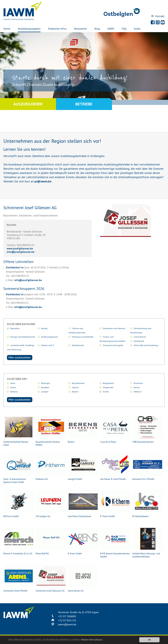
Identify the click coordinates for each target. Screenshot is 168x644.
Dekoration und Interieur (114, 328)
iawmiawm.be (67, 624)
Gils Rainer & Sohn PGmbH (115, 467)
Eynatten (45, 387)
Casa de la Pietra (115, 429)
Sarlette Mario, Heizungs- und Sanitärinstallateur (148, 543)
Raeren (75, 392)
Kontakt (160, 16)
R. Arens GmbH (83, 541)
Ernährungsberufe (49, 337)
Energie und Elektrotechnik (23, 337)
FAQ (124, 29)
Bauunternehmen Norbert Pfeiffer (51, 431)
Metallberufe (78, 345)
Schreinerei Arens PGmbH (19, 578)
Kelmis (137, 387)
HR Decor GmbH (19, 504)
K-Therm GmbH (115, 504)
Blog (97, 29)
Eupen (13, 387)
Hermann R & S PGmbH (148, 467)
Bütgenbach (108, 383)
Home (7, 29)
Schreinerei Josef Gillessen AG (51, 578)
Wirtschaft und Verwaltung (146, 345)
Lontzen (45, 392)
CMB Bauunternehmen (148, 429)
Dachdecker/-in (15, 267)
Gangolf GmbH (83, 467)
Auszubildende (28, 104)
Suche (137, 29)
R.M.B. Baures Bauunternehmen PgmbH (115, 543)
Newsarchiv (80, 29)
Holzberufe (139, 341)
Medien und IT (48, 345)
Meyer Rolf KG (51, 541)
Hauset (75, 387)
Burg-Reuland (78, 383)
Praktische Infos (57, 29)
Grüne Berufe (140, 337)
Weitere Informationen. (92, 640)
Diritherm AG (51, 467)
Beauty (44, 328)
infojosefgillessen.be (21, 252)
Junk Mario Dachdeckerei (83, 504)
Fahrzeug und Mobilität (83, 337)
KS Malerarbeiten (148, 504)
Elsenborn (138, 383)
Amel (13, 383)
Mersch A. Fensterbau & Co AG (19, 541)
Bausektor (15, 328)
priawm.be (43, 181)
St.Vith (106, 392)
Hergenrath (108, 387)
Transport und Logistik (113, 345)
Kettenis (14, 392)
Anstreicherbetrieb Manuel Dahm (19, 431)
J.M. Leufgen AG (51, 504)
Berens (83, 429)
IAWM (111, 29)
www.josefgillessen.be (20, 248)
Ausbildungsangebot (29, 29)
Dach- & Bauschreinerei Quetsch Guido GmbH (19, 468)
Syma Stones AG (83, 578)
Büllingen (46, 383)
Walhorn (138, 392)
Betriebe (84, 104)
